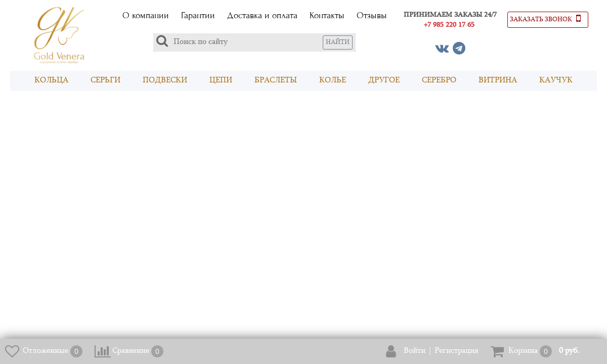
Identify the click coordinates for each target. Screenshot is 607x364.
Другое (384, 81)
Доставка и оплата (262, 15)
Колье (333, 81)
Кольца (51, 81)
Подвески (165, 81)
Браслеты (276, 81)
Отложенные (46, 351)
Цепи (221, 81)
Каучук (556, 81)
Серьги (105, 81)
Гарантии (198, 15)
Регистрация (457, 351)
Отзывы (372, 15)
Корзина (523, 351)
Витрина (498, 81)
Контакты (327, 15)
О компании (146, 15)
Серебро (439, 81)
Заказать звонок (545, 18)
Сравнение (131, 351)
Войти (415, 351)
